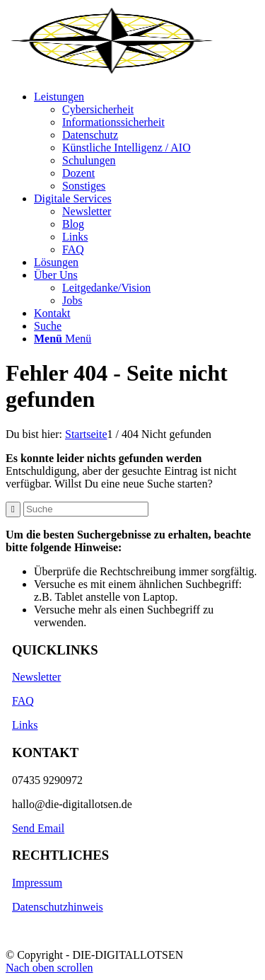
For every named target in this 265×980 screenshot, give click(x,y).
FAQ (23, 701)
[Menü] (63, 339)
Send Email (38, 828)
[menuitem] (147, 142)
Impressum (37, 883)
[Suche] (48, 326)
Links (25, 725)
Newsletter (36, 677)
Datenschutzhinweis (58, 907)
